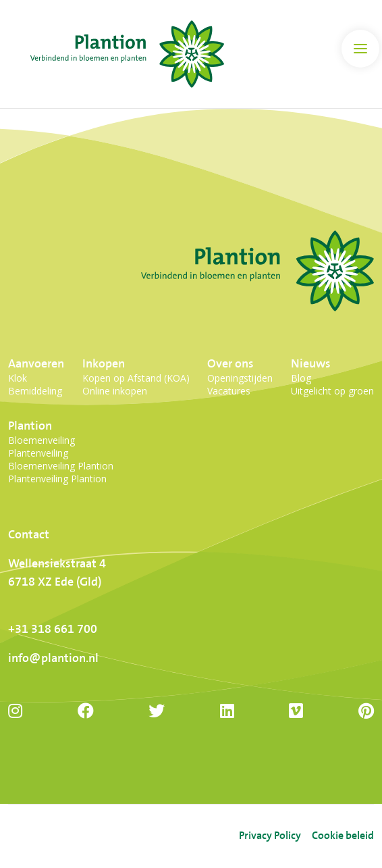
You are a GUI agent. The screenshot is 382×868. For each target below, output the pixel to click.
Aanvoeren (36, 364)
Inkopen (104, 364)
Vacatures (229, 391)
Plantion (30, 426)
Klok (18, 378)
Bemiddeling (35, 391)
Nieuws (311, 364)
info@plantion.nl (53, 658)
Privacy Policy (270, 836)
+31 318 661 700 (53, 629)
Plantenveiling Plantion (57, 479)
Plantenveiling (38, 453)
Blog (301, 378)
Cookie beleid (343, 836)
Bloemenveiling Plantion (61, 466)
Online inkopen (115, 391)
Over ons (230, 364)
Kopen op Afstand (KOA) (136, 378)
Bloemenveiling (42, 440)
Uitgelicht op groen (332, 391)
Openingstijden (240, 378)
